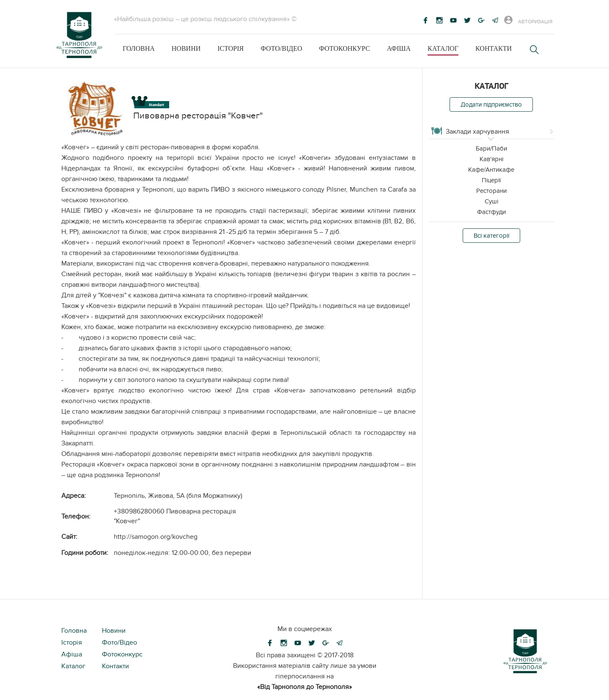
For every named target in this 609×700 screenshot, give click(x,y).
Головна (139, 48)
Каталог (443, 48)
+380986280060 (139, 511)
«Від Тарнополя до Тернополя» (304, 687)
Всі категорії (491, 236)
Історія (230, 48)
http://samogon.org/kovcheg (156, 537)
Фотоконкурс (344, 48)
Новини (186, 48)
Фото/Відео (281, 48)
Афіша (399, 48)
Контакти (494, 48)
